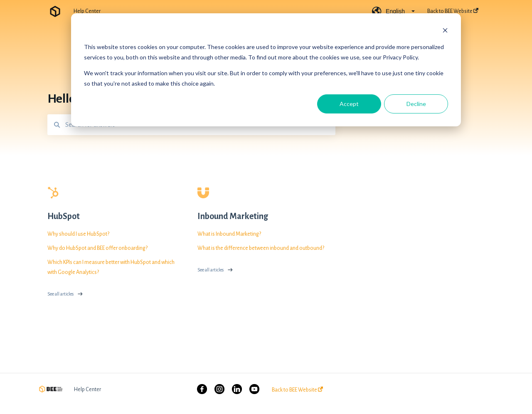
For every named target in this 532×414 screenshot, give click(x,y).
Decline (416, 104)
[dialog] (266, 70)
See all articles (60, 294)
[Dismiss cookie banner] (445, 31)
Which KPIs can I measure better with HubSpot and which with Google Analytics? (111, 267)
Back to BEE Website (297, 390)
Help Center (87, 11)
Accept (349, 104)
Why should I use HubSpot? (78, 234)
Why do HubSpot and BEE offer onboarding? (97, 248)
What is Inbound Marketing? (229, 234)
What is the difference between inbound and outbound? (261, 248)
